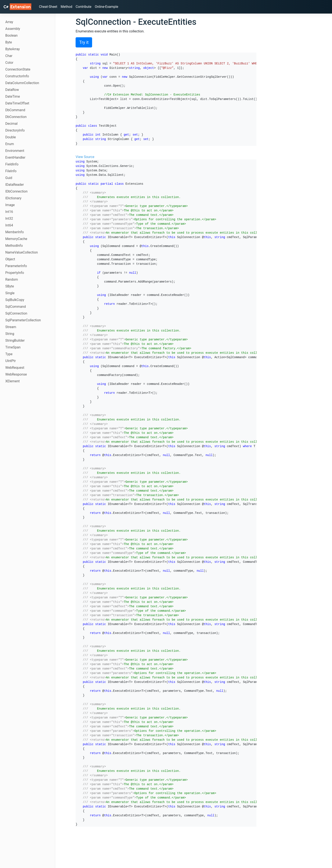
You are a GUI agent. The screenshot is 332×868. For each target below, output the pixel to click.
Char (9, 56)
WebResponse (16, 374)
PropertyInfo (15, 273)
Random (12, 279)
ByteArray (12, 49)
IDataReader (15, 185)
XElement (12, 381)
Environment (15, 151)
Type (9, 354)
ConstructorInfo (17, 76)
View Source (85, 157)
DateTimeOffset (17, 103)
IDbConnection (16, 191)
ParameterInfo (16, 266)
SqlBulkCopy (15, 300)
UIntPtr (11, 361)
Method (67, 7)
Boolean (11, 35)
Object (10, 259)
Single (10, 293)
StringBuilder (15, 340)
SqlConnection (16, 313)
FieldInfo (12, 164)
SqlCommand (16, 307)
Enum (10, 144)
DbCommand (15, 110)
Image (10, 205)
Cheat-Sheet (48, 7)
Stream (11, 327)
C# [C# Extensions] (17, 7)
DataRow (12, 90)
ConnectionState (18, 69)
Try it (84, 42)
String (10, 334)
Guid (9, 178)
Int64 (9, 225)
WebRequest (15, 368)
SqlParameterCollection (23, 320)
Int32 (9, 218)
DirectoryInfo (15, 130)
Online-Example (107, 7)
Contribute (83, 7)
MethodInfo (14, 246)
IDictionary (13, 198)
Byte (9, 42)
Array (9, 22)
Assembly (13, 29)
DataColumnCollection (22, 83)
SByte (10, 286)
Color (9, 63)
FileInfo (11, 171)
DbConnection (16, 117)
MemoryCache (16, 239)
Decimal (11, 124)
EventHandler (15, 157)
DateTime (13, 96)
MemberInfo (15, 232)
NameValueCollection (22, 252)
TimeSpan (13, 347)
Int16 (9, 212)
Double (11, 137)
